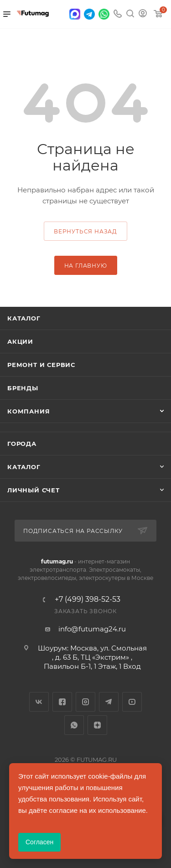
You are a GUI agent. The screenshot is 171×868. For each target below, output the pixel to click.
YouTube (132, 702)
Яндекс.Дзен (97, 725)
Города (22, 444)
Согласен (39, 842)
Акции (20, 341)
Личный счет (34, 490)
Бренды (23, 388)
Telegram (109, 702)
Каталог (24, 318)
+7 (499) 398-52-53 (88, 599)
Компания (28, 411)
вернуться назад (85, 231)
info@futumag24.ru (92, 629)
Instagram (85, 702)
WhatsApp (74, 725)
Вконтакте (39, 702)
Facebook (62, 702)
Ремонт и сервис (41, 365)
